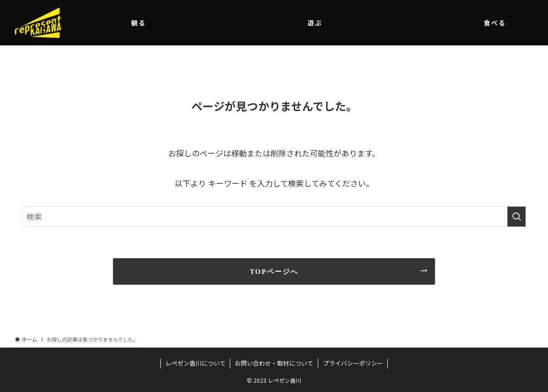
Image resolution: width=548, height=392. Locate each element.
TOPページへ (274, 271)
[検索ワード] (274, 217)
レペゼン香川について (195, 363)
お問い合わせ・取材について (274, 363)
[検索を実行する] (517, 217)
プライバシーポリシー (353, 363)
